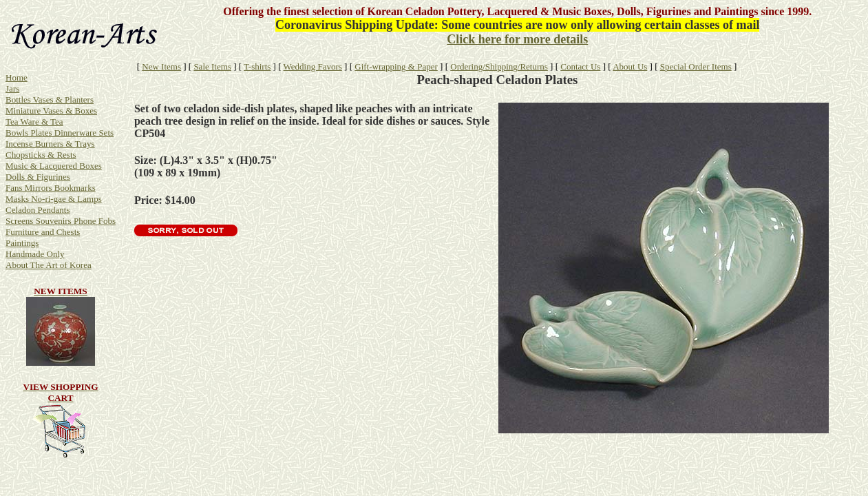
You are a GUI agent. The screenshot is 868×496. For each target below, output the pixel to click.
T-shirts (257, 66)
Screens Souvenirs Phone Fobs (61, 221)
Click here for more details (517, 39)
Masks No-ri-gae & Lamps (54, 199)
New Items (161, 66)
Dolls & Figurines (38, 177)
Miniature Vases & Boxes (51, 111)
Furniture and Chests (43, 232)
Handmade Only (35, 254)
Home (17, 77)
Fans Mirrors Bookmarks (51, 188)
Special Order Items (696, 66)
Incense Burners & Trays (50, 144)
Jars (12, 89)
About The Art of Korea (49, 265)
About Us (630, 66)
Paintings (22, 243)
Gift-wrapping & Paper (396, 66)
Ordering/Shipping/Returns (499, 66)
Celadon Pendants (38, 210)
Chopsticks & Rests (41, 155)
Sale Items (212, 66)
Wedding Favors (313, 66)
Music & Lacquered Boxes (54, 166)
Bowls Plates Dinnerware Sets (60, 133)
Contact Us (580, 66)
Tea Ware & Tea (34, 122)
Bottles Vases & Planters (50, 100)
